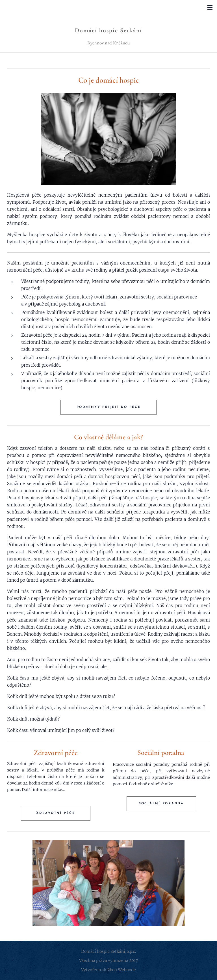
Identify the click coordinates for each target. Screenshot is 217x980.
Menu (210, 7)
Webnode (127, 970)
